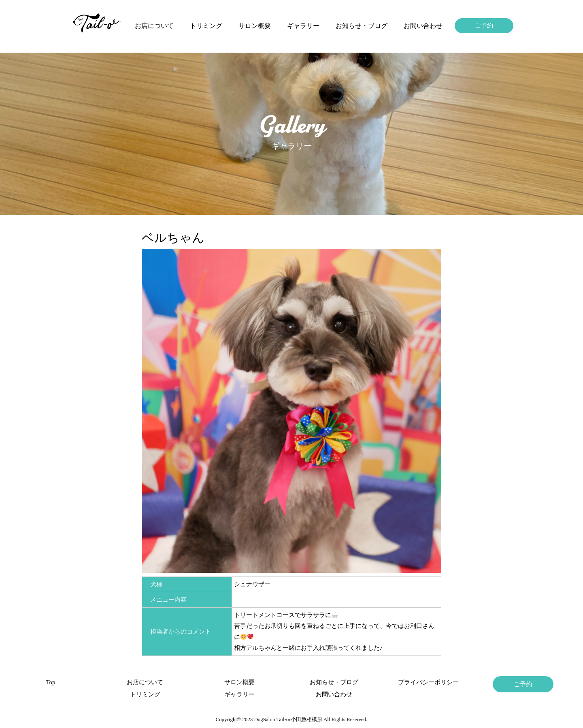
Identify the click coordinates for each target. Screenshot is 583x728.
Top (50, 682)
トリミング (206, 26)
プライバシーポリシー (428, 682)
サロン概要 (255, 26)
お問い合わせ (423, 26)
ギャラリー (303, 26)
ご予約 (484, 26)
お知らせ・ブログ (362, 26)
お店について (154, 26)
